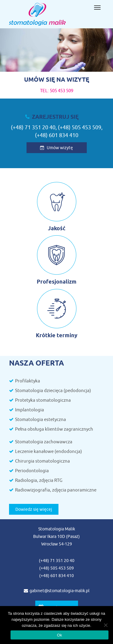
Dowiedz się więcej (34, 509)
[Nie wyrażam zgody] (105, 625)
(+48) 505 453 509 (80, 127)
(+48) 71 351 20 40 (33, 127)
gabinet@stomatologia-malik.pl (57, 591)
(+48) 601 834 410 (57, 135)
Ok (60, 635)
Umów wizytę (56, 148)
